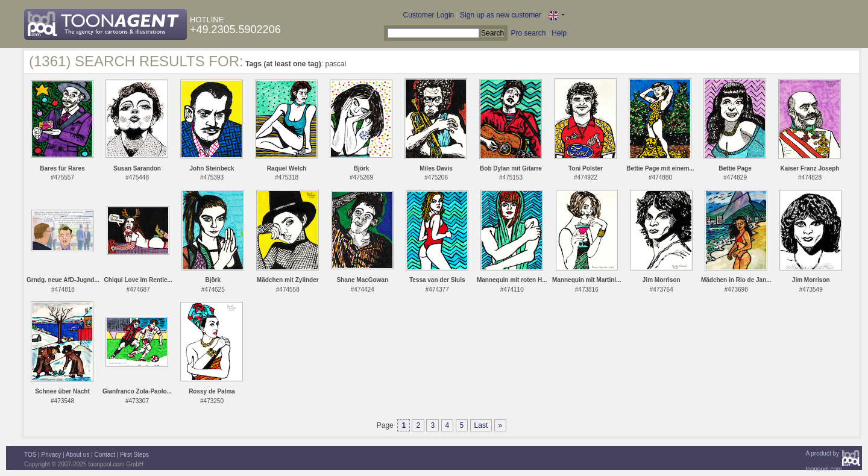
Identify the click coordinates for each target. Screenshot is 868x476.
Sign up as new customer (501, 15)
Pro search (528, 33)
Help (559, 33)
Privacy (52, 455)
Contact (105, 455)
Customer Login (429, 15)
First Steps (134, 455)
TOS (30, 455)
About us (77, 455)
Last (481, 425)
